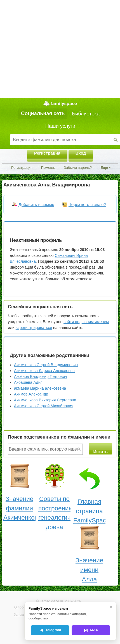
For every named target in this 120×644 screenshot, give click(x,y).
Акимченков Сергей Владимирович (46, 365)
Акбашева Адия (28, 382)
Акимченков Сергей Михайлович (44, 406)
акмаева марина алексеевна (40, 388)
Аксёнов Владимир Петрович (41, 377)
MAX (91, 630)
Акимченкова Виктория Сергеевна (45, 400)
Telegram (50, 630)
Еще (104, 168)
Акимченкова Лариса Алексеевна (44, 371)
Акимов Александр (31, 394)
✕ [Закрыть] (111, 607)
